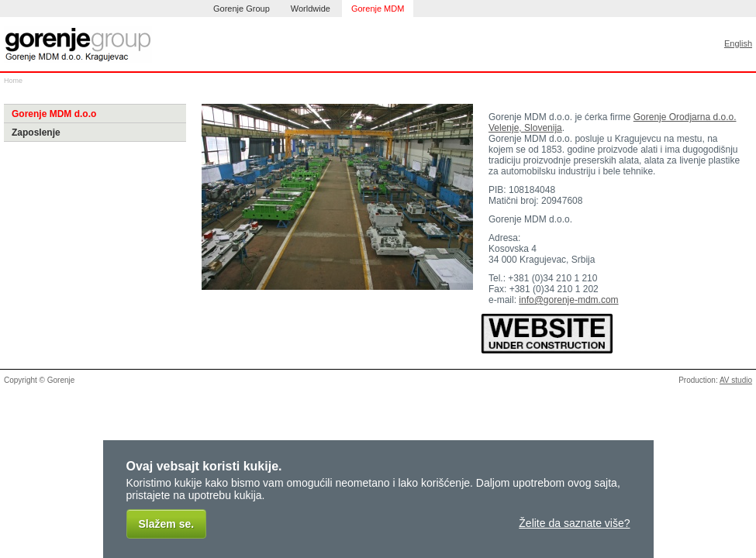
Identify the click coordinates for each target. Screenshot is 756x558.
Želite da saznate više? (574, 523)
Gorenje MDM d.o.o (54, 114)
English (738, 43)
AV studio (736, 380)
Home (13, 81)
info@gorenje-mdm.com (568, 300)
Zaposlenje (36, 133)
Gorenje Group (242, 9)
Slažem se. (167, 524)
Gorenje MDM (378, 9)
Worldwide (311, 9)
